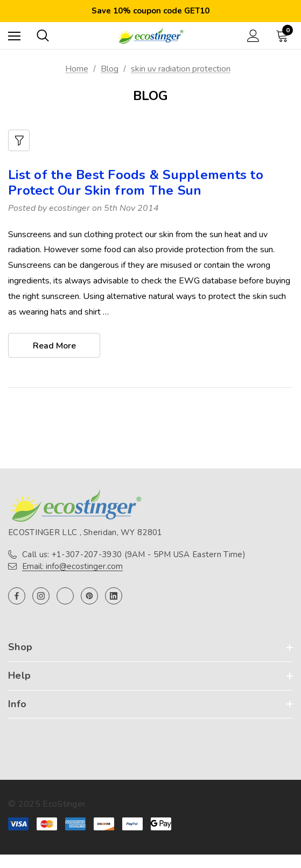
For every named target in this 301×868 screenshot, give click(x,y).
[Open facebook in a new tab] (17, 596)
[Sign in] (253, 36)
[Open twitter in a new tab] (65, 596)
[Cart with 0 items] (284, 35)
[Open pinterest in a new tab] (89, 596)
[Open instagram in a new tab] (41, 596)
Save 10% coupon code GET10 (150, 11)
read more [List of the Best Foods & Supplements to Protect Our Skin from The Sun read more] (54, 346)
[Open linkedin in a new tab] (114, 596)
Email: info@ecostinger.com (72, 566)
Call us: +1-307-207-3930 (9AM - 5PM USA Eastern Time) (134, 554)
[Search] (43, 35)
